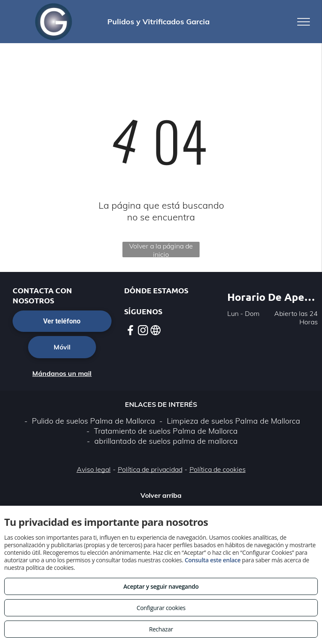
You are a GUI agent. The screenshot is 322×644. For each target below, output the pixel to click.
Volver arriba (161, 495)
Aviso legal (94, 469)
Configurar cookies (161, 608)
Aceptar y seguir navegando (161, 586)
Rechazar (161, 629)
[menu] (304, 22)
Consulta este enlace (212, 560)
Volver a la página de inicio (161, 250)
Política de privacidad (150, 469)
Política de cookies (218, 469)
